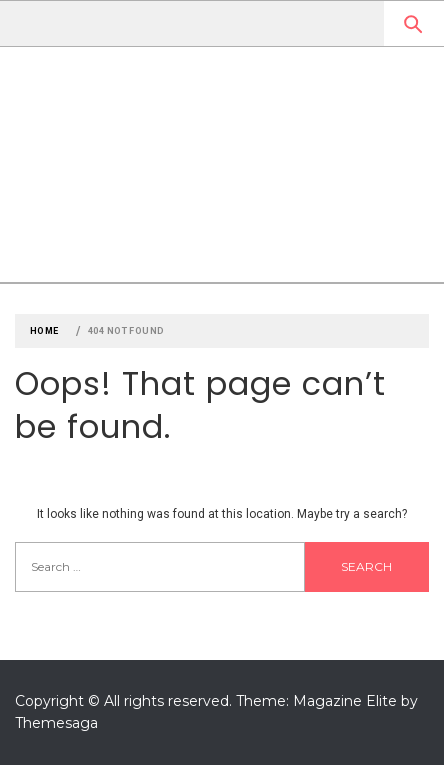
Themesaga (56, 723)
